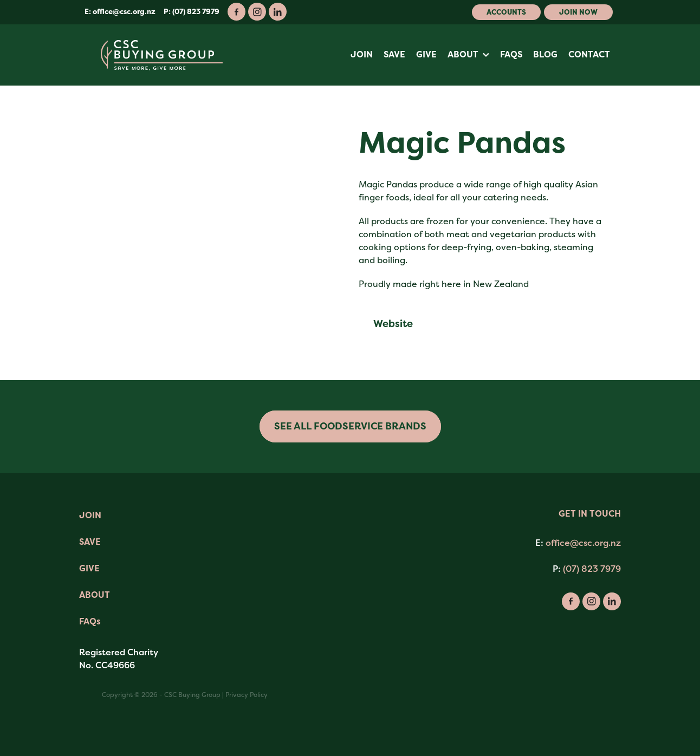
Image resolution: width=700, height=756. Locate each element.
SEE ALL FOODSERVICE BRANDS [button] (350, 426)
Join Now (578, 12)
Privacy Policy (247, 695)
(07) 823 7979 (592, 569)
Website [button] (393, 324)
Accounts (506, 12)
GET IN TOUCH (590, 514)
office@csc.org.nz (124, 12)
